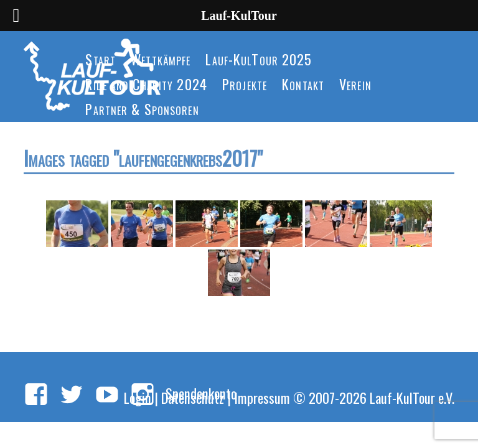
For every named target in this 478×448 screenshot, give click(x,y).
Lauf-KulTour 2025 (259, 59)
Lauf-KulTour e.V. (412, 397)
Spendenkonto (201, 393)
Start (101, 59)
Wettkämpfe (161, 59)
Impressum (262, 397)
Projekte (245, 84)
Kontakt (303, 84)
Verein (355, 84)
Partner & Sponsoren (142, 109)
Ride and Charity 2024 (146, 84)
